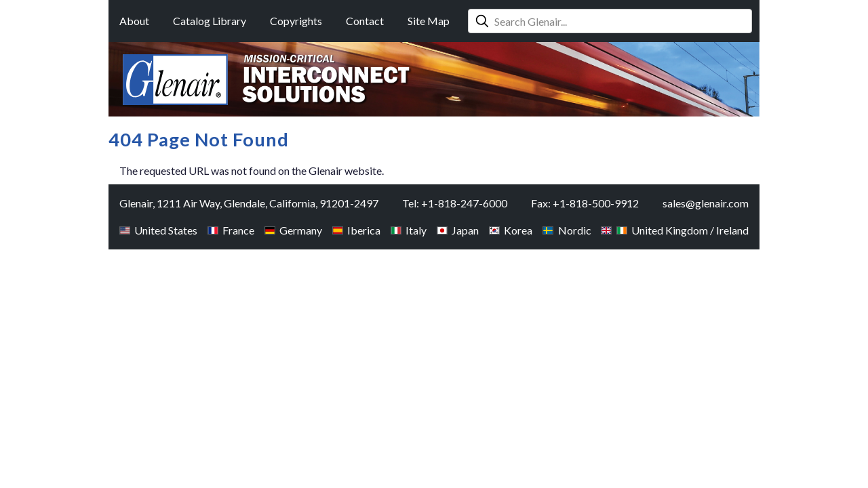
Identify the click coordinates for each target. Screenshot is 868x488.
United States (158, 230)
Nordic (567, 230)
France (231, 230)
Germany (293, 230)
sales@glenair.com (706, 203)
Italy (409, 230)
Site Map (429, 21)
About (134, 21)
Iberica (356, 230)
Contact (365, 21)
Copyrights (296, 21)
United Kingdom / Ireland (675, 230)
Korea (511, 230)
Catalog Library (210, 21)
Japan (458, 230)
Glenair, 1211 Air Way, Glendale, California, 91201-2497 (249, 203)
